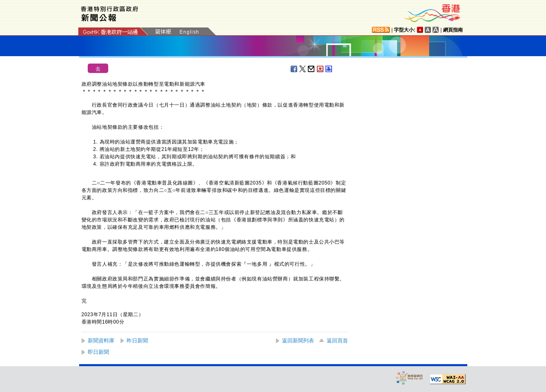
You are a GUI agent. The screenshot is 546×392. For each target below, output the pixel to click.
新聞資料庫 (101, 341)
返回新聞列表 (298, 341)
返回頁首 (337, 341)
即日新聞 (98, 352)
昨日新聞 (137, 341)
